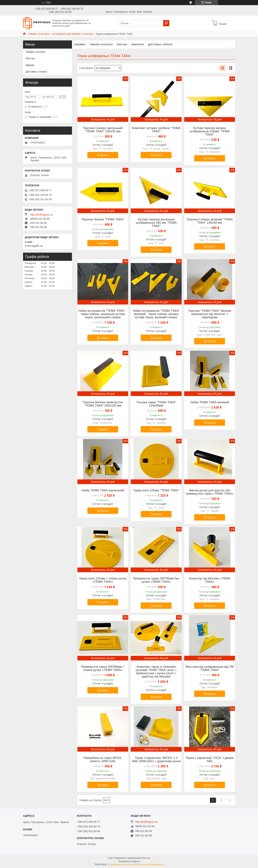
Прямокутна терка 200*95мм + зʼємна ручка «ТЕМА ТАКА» (103, 668)
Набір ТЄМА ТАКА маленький (103, 490)
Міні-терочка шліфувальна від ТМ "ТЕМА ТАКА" (210, 668)
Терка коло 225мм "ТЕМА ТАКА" (156, 490)
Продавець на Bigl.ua (129, 861)
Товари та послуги (39, 34)
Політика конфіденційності (150, 865)
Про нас (122, 44)
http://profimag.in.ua (42, 215)
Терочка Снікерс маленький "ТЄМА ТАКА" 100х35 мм (103, 130)
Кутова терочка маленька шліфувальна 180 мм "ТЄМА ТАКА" (156, 223)
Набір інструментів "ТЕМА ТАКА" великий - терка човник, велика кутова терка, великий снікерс (156, 314)
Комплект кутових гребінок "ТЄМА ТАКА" (156, 130)
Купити (105, 155)
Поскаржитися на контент (122, 865)
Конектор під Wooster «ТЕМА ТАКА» (210, 580)
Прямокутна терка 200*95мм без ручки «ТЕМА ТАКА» (156, 580)
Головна (80, 44)
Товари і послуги (101, 44)
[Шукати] (166, 23)
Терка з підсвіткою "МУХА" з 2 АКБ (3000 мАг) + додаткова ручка (156, 760)
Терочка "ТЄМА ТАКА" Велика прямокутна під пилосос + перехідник (210, 314)
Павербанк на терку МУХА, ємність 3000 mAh (103, 760)
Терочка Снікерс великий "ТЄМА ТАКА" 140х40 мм (210, 221)
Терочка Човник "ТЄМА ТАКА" (103, 219)
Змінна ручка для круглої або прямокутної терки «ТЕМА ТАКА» (210, 492)
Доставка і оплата (160, 44)
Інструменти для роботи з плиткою (73, 34)
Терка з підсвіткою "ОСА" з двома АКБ (210, 760)
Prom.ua (146, 858)
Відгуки (30, 65)
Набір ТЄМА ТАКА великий (210, 402)
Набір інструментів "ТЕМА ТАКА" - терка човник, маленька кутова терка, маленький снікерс (103, 314)
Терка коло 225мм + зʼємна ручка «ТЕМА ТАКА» (103, 580)
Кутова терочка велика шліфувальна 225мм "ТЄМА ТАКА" (210, 131)
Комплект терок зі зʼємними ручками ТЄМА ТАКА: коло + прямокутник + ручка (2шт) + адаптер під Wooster (156, 672)
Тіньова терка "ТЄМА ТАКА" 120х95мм (156, 404)
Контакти (138, 44)
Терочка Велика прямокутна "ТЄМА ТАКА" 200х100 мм (103, 404)
